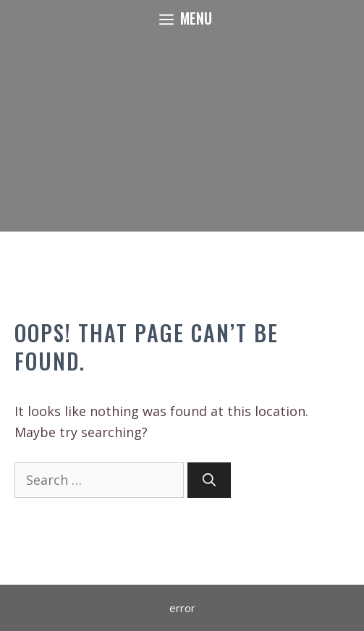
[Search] (209, 480)
